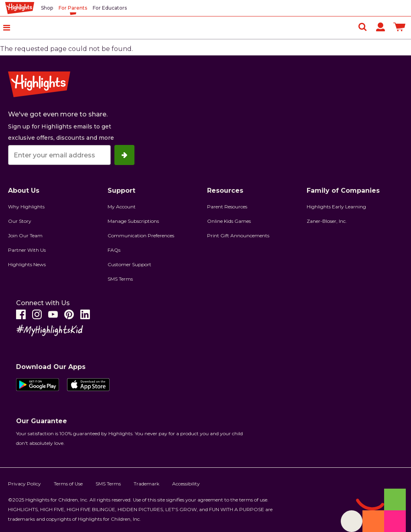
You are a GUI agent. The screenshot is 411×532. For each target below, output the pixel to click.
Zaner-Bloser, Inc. (327, 221)
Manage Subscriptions (133, 221)
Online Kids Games (229, 221)
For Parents (73, 8)
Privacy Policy (24, 484)
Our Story (20, 221)
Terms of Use (68, 484)
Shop (47, 8)
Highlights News (27, 264)
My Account (122, 207)
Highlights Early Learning (336, 207)
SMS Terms (120, 279)
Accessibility (186, 484)
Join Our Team (25, 235)
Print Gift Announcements (238, 235)
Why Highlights (26, 207)
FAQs (114, 250)
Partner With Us (27, 250)
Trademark (146, 484)
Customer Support (129, 264)
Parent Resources (227, 207)
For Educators (110, 8)
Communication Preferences (141, 235)
